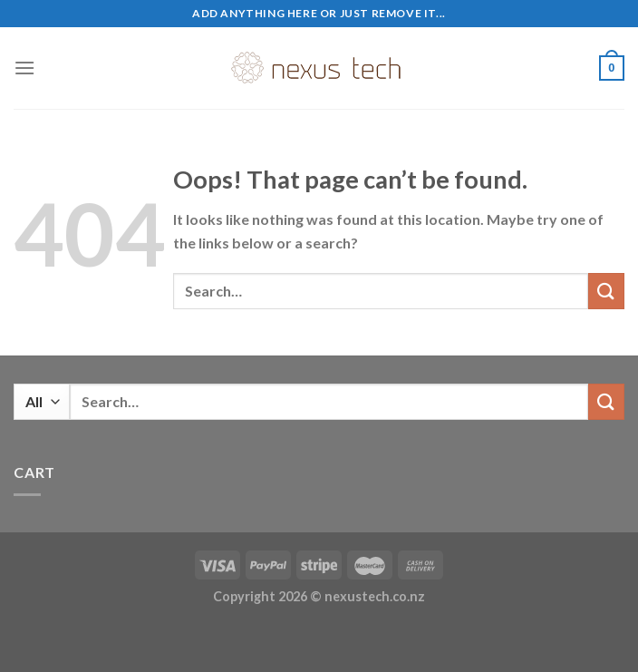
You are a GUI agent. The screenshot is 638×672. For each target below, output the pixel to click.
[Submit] (606, 291)
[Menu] (24, 68)
